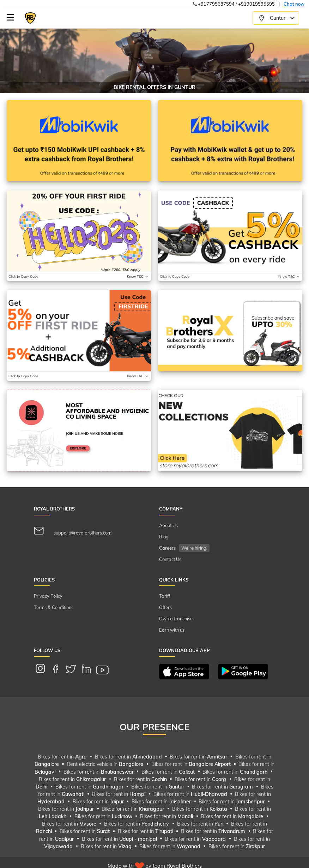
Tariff (165, 596)
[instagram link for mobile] (44, 670)
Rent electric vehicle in (106, 764)
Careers (184, 548)
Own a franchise (176, 619)
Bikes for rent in (63, 757)
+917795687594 (216, 4)
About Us (168, 525)
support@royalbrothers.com (73, 531)
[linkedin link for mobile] (90, 670)
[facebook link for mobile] (59, 670)
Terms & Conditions (54, 607)
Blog (164, 537)
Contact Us (170, 559)
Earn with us (172, 630)
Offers (165, 607)
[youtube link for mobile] (106, 670)
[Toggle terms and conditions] (138, 276)
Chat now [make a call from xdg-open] (294, 4)
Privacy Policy (48, 596)
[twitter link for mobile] (74, 670)
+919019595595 (256, 4)
